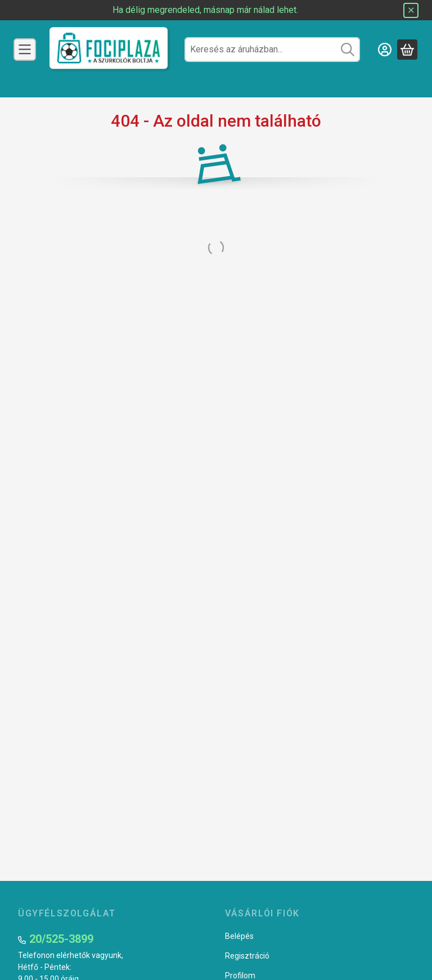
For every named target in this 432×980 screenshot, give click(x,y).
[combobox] (272, 50)
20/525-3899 (61, 939)
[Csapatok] (25, 50)
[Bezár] (411, 10)
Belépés (239, 936)
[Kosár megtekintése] (407, 50)
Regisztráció (247, 956)
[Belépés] (385, 50)
